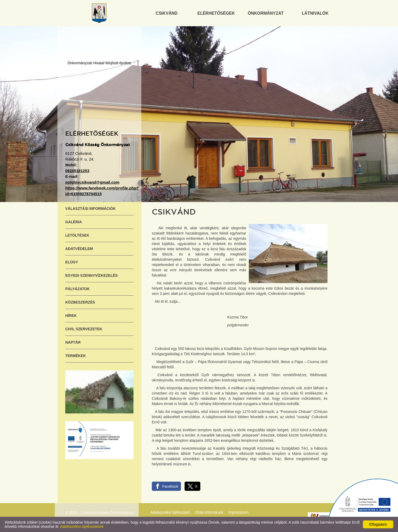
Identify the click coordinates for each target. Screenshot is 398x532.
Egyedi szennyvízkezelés (92, 275)
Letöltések (77, 235)
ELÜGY (72, 262)
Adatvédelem (79, 249)
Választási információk (90, 209)
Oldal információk (209, 512)
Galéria (74, 222)
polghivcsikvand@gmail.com (92, 182)
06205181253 (77, 171)
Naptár (73, 342)
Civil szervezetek (84, 329)
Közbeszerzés (80, 302)
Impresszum (238, 512)
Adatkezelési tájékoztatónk (82, 526)
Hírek (71, 316)
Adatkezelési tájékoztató (170, 512)
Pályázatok (77, 289)
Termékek (76, 356)
